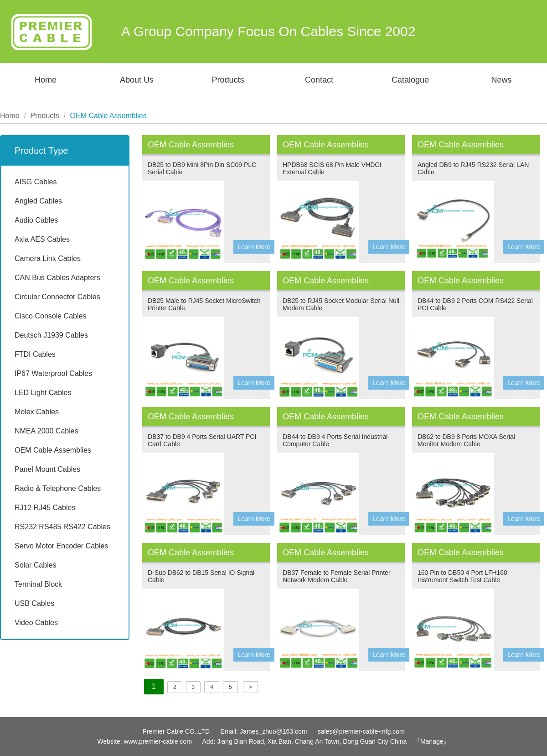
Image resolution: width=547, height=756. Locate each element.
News (501, 80)
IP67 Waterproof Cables (53, 373)
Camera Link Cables (48, 258)
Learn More (254, 247)
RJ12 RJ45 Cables (45, 508)
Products (228, 80)
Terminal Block (38, 584)
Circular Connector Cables (57, 297)
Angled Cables (38, 201)
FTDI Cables (35, 354)
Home (46, 80)
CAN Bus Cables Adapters (57, 278)
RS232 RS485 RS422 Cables (62, 527)
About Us (137, 80)
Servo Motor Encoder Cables (61, 546)
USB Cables (34, 603)
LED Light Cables (43, 393)
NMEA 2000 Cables (46, 431)
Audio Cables (36, 220)
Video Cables (36, 623)
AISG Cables (36, 182)
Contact (319, 80)
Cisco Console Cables (50, 316)
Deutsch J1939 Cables (51, 335)
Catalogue (410, 80)
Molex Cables (37, 412)
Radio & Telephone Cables (58, 488)
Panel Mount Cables (47, 469)
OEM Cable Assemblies (53, 450)
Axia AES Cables (42, 239)
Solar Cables (36, 565)
